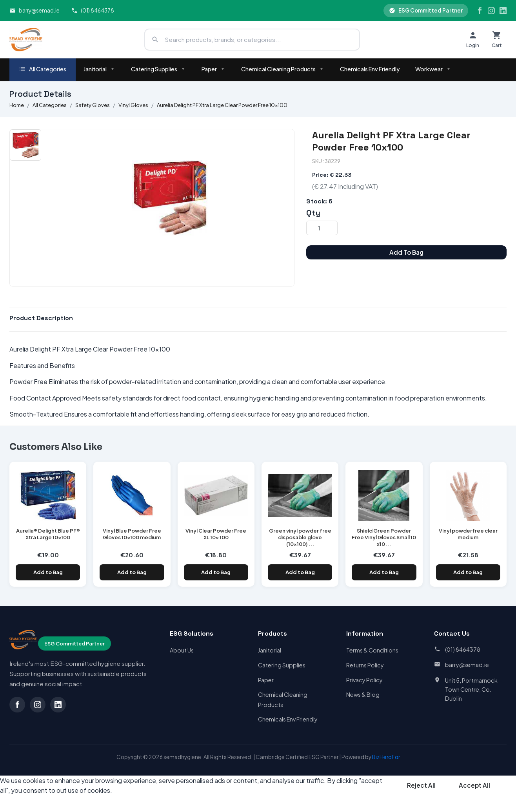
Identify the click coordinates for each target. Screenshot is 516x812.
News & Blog (363, 694)
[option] (25, 145)
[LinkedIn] (503, 11)
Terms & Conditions (372, 650)
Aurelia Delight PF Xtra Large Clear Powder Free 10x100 (222, 105)
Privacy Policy (364, 680)
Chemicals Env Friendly (370, 69)
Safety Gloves (93, 105)
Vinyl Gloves (133, 105)
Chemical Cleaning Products (283, 69)
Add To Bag (406, 252)
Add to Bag (48, 572)
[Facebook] (480, 11)
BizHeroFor (386, 757)
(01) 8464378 (93, 10)
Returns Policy (365, 665)
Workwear (433, 69)
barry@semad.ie (35, 10)
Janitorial (99, 69)
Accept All (474, 785)
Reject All (421, 785)
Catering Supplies (158, 69)
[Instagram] (491, 11)
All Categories (43, 69)
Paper (213, 69)
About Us (182, 650)
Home (17, 105)
